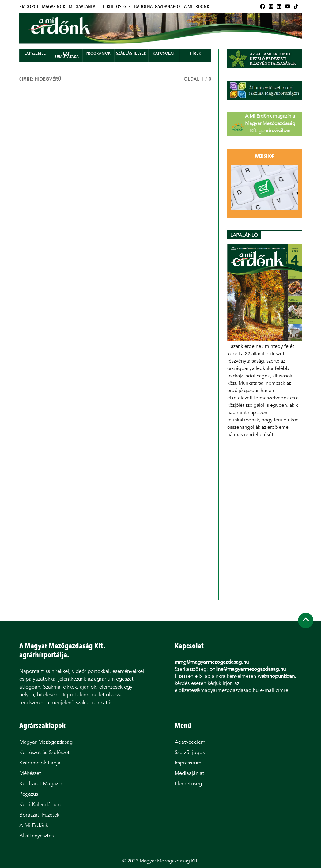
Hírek (196, 53)
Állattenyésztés (36, 836)
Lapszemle (35, 53)
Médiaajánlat (83, 7)
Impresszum (188, 763)
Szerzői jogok (190, 752)
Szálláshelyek (131, 53)
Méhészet (30, 773)
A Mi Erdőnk (197, 7)
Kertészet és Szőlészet (44, 752)
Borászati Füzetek (39, 815)
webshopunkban (276, 676)
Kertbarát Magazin (41, 784)
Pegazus (29, 794)
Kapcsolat (164, 53)
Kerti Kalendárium (40, 804)
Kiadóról (29, 7)
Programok (98, 53)
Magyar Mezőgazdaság (46, 742)
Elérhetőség (188, 784)
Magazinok (54, 7)
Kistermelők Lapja (40, 763)
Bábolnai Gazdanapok (157, 7)
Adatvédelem (190, 742)
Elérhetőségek (116, 7)
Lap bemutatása (67, 55)
